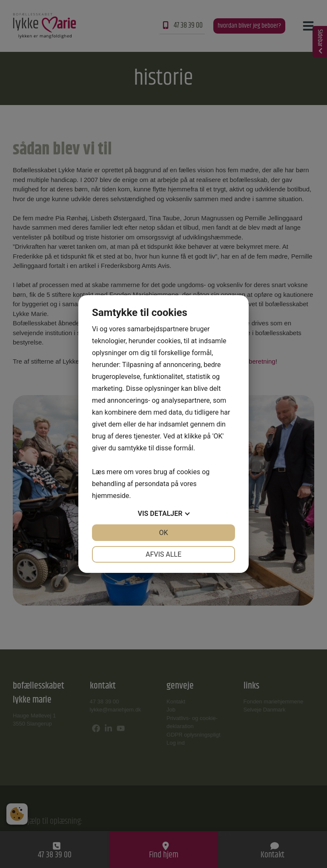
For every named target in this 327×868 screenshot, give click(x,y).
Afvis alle (163, 554)
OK (163, 533)
